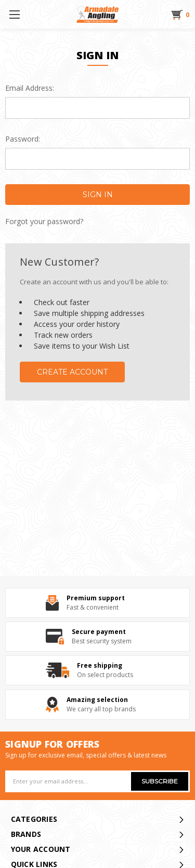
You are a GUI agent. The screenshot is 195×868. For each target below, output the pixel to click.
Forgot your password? (44, 222)
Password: (23, 139)
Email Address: (30, 88)
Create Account (72, 372)
